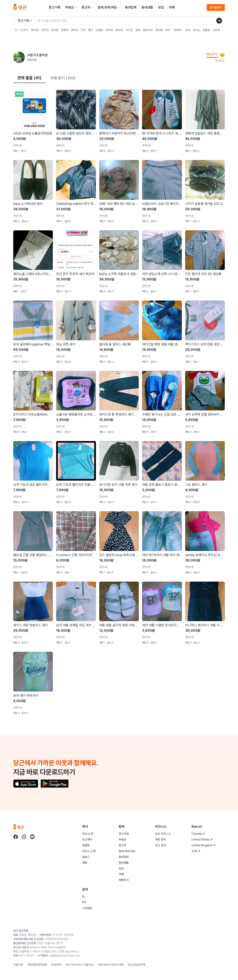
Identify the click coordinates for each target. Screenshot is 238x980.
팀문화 (86, 845)
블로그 (86, 857)
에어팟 (159, 30)
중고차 (86, 7)
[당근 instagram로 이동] (24, 837)
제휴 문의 (161, 839)
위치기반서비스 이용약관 (79, 965)
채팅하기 (124, 880)
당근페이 (87, 839)
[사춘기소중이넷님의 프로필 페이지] (19, 57)
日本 (196, 851)
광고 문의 (161, 845)
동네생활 (147, 7)
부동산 (70, 7)
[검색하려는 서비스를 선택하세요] (26, 21)
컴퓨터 (65, 30)
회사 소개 (88, 834)
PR (84, 902)
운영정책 (56, 965)
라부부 (109, 30)
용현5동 (32, 60)
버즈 (168, 30)
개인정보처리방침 (37, 965)
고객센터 (87, 908)
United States (202, 839)
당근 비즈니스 (163, 834)
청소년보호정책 (137, 965)
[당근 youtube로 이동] (32, 837)
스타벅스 (178, 30)
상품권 (206, 30)
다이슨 (129, 30)
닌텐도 (99, 30)
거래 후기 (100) (63, 78)
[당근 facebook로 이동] (16, 837)
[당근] (20, 7)
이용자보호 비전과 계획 (111, 965)
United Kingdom (204, 845)
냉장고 (75, 30)
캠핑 (138, 30)
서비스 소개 (89, 851)
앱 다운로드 (216, 7)
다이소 (196, 30)
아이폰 (55, 30)
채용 (85, 863)
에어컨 (35, 30)
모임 (161, 7)
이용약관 (18, 965)
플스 (91, 30)
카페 (172, 7)
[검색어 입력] (131, 21)
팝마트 (119, 30)
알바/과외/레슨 (108, 7)
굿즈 (83, 30)
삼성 (188, 30)
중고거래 (54, 7)
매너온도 (220, 61)
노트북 (216, 30)
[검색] (219, 21)
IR (83, 897)
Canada (198, 834)
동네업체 (131, 7)
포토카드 (148, 30)
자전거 (45, 30)
